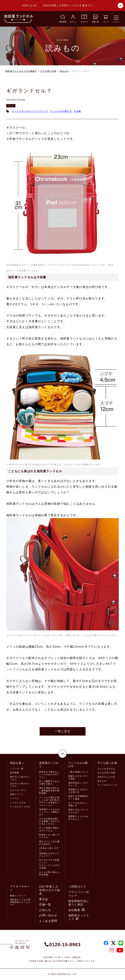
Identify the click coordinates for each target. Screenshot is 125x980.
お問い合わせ (48, 915)
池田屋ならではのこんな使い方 (78, 791)
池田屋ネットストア (79, 917)
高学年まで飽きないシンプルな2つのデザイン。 (49, 775)
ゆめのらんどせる (106, 777)
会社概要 (76, 910)
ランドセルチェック (107, 785)
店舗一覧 (45, 904)
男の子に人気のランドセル (20, 778)
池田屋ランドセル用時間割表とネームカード (20, 902)
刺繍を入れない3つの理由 (78, 777)
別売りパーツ (17, 794)
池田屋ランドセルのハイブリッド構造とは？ (49, 812)
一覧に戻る (62, 731)
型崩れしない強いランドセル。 (49, 836)
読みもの (64, 71)
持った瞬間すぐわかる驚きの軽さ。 (49, 783)
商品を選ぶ (17, 763)
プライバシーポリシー (79, 894)
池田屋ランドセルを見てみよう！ (78, 818)
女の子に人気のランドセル (20, 785)
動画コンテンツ (18, 896)
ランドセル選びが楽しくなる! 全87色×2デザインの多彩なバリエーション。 (49, 801)
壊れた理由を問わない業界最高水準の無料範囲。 (49, 791)
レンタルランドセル (20, 807)
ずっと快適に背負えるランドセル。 (49, 829)
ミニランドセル (18, 803)
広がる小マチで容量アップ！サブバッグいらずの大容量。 (49, 864)
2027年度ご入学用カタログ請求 (50, 890)
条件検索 (15, 773)
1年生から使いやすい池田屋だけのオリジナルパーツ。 (49, 852)
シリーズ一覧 (17, 769)
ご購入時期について (78, 772)
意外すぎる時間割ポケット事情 (78, 797)
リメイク (15, 798)
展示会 (44, 899)
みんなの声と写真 (106, 773)
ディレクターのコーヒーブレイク (30, 111)
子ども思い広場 (48, 71)
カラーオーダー (18, 790)
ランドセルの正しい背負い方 (78, 804)
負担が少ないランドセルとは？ (78, 811)
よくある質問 (48, 921)
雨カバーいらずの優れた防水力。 (49, 843)
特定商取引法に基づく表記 (79, 903)
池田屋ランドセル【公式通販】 (21, 71)
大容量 (77, 111)
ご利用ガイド (77, 886)
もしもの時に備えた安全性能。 (49, 873)
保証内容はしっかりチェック (78, 784)
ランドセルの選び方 (61, 111)
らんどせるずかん (106, 769)
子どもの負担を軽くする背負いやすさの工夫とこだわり (49, 821)
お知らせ (45, 910)
